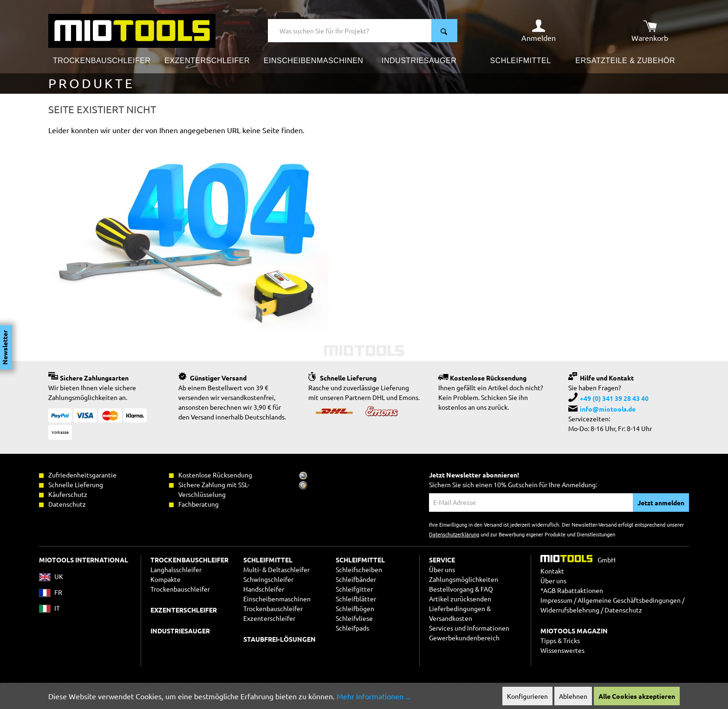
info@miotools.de (608, 409)
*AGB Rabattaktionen (572, 590)
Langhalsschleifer (176, 569)
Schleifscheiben (359, 569)
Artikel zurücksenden (460, 599)
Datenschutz (623, 610)
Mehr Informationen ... (374, 696)
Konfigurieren (527, 696)
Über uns (442, 569)
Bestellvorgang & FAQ (461, 589)
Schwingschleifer (268, 579)
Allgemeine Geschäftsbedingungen (629, 600)
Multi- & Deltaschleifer (276, 569)
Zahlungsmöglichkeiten (464, 579)
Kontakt (552, 571)
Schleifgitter (354, 589)
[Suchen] (444, 31)
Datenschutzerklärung (454, 534)
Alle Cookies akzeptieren (637, 696)
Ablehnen (573, 696)
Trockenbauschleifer (273, 608)
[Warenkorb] (650, 31)
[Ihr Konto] (539, 31)
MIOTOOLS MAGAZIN (574, 631)
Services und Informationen (469, 628)
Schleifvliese (354, 618)
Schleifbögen (355, 608)
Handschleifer (264, 589)
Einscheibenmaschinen (277, 599)
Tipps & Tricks (560, 640)
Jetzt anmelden (661, 503)
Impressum (556, 600)
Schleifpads (352, 628)
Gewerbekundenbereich (464, 638)
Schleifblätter (356, 599)
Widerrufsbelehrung (570, 610)
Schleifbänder (356, 579)
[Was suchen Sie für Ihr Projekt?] (350, 31)
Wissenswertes (562, 650)
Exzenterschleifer (269, 618)
